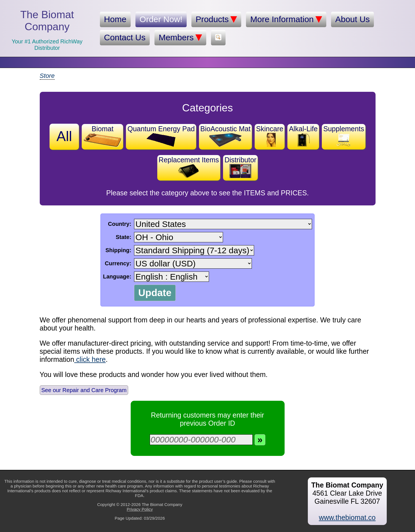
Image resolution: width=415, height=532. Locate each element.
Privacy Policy (140, 509)
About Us (352, 19)
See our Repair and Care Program (84, 390)
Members (180, 38)
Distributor (240, 167)
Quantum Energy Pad (161, 136)
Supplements (344, 136)
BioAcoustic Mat (225, 136)
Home (115, 19)
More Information (286, 19)
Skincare (270, 136)
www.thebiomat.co (347, 517)
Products (216, 19)
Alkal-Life (303, 136)
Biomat (102, 136)
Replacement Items (189, 167)
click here (90, 359)
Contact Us (125, 37)
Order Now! (161, 19)
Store (47, 76)
